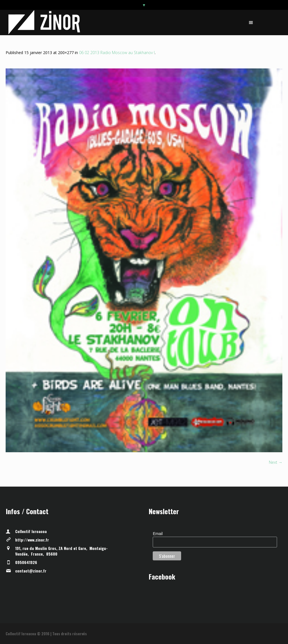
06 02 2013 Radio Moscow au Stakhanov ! (117, 53)
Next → (276, 462)
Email (158, 534)
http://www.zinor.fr (32, 540)
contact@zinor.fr (31, 571)
